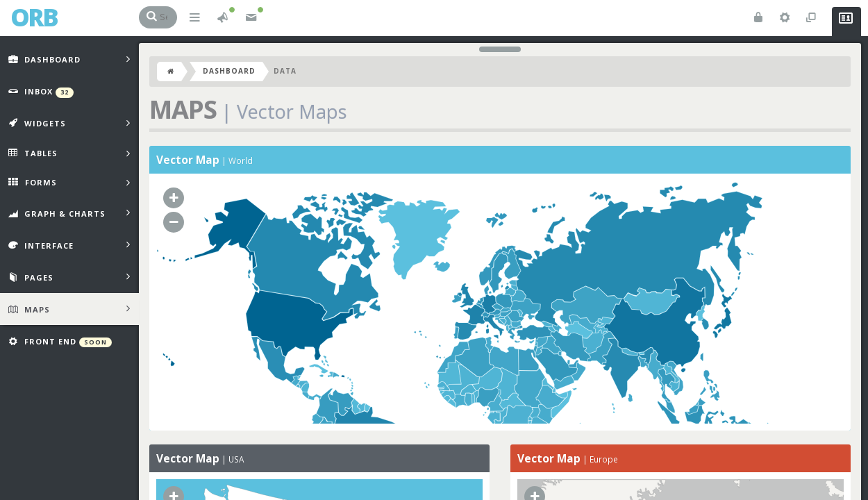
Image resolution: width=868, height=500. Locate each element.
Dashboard (229, 71)
